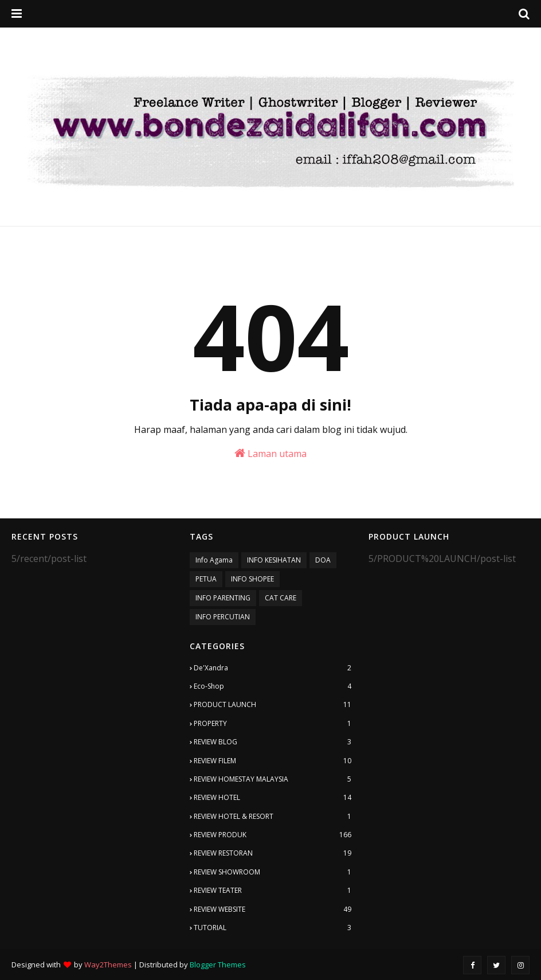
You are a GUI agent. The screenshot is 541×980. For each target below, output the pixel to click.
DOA (323, 560)
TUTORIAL (272, 928)
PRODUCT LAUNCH (272, 705)
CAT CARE (281, 598)
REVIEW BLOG (272, 742)
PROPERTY (272, 724)
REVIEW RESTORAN (272, 853)
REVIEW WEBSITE (272, 909)
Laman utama (270, 454)
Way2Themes (108, 965)
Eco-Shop (272, 686)
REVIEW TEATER (272, 891)
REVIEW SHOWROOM (272, 872)
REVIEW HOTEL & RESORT (272, 817)
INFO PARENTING (223, 598)
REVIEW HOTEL (272, 798)
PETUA (206, 579)
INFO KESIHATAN (274, 560)
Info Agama (214, 560)
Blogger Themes (218, 965)
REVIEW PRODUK (272, 835)
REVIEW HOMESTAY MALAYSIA (272, 779)
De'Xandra (272, 668)
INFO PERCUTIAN (223, 617)
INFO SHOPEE (252, 579)
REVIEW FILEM (272, 761)
